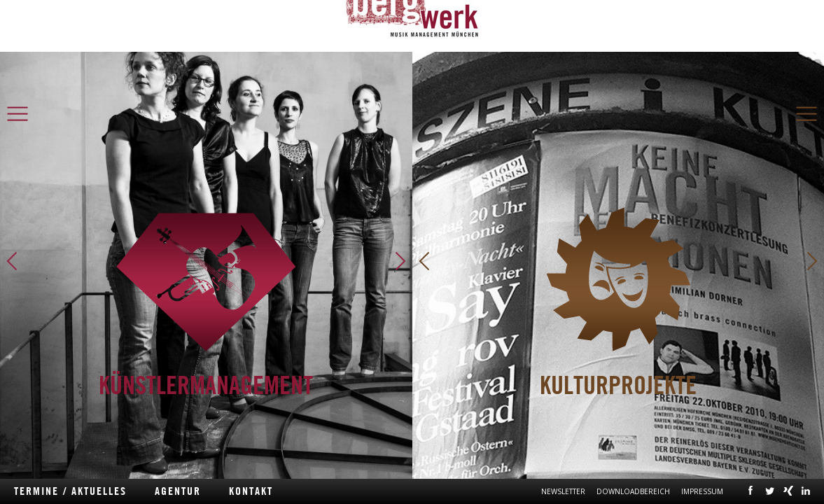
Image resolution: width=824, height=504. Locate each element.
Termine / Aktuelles (70, 491)
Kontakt (251, 491)
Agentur (178, 491)
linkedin (806, 490)
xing (788, 490)
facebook (751, 490)
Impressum (702, 491)
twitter (770, 490)
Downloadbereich (633, 491)
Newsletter (563, 491)
